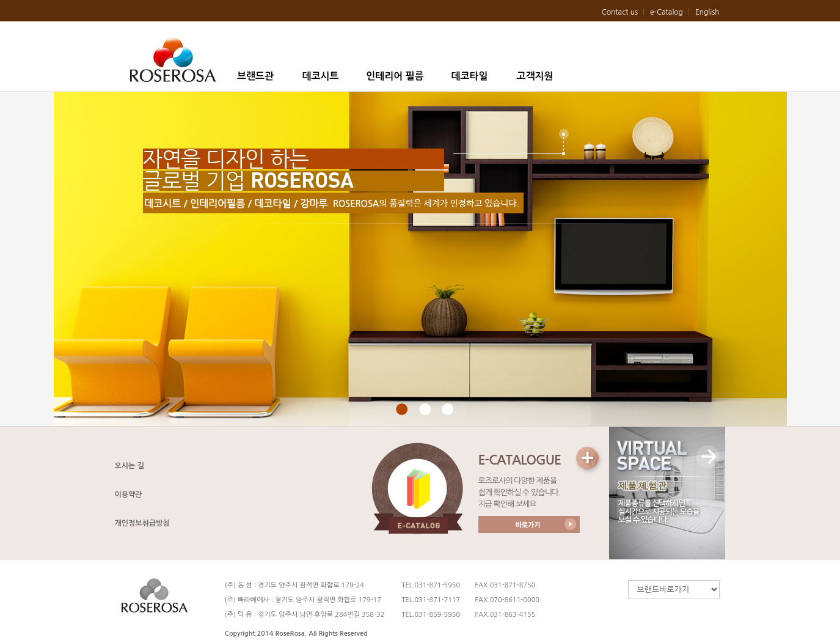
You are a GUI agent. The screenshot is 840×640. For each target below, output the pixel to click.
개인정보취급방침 (142, 523)
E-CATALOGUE (520, 460)
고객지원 (535, 76)
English (707, 12)
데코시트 (320, 76)
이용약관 (129, 495)
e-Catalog (667, 12)
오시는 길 (130, 466)
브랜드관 (255, 76)
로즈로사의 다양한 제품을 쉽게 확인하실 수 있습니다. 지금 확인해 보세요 (519, 492)
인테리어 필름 (395, 76)
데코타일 (469, 76)
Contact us (620, 12)
